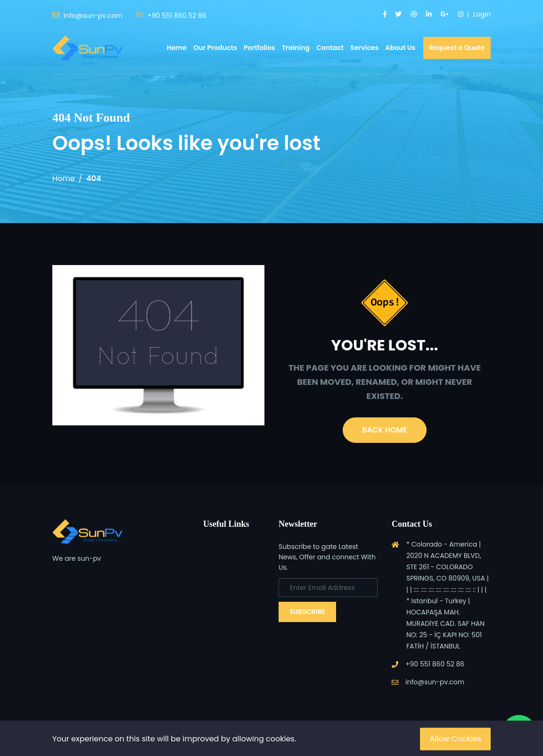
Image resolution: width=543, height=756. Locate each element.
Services (364, 48)
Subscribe (307, 612)
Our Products (215, 48)
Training (296, 48)
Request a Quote (457, 48)
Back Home (384, 430)
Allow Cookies (455, 739)
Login (482, 14)
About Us (400, 48)
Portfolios (259, 48)
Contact (330, 48)
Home (177, 48)
